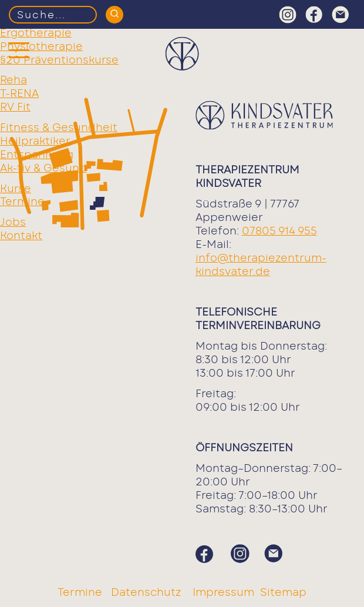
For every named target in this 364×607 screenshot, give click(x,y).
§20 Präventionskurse (59, 61)
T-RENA (19, 94)
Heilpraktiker (35, 142)
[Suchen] (114, 15)
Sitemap (283, 593)
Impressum (223, 593)
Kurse (16, 189)
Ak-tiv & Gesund (43, 169)
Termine (22, 202)
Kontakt (21, 236)
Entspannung (37, 155)
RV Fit (15, 108)
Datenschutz (147, 593)
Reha (14, 81)
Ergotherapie (36, 33)
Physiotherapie (41, 47)
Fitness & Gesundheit (59, 128)
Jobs (13, 223)
